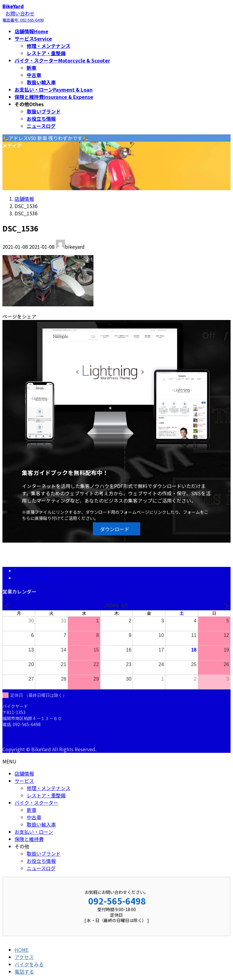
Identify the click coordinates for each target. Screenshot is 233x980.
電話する (24, 972)
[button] (116, 529)
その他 (22, 846)
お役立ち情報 (41, 119)
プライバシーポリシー (39, 578)
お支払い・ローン (34, 832)
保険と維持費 (29, 839)
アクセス (24, 957)
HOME (22, 950)
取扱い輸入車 (41, 82)
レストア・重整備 (46, 53)
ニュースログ (41, 126)
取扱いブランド (44, 111)
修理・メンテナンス (49, 46)
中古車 (34, 75)
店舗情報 (24, 773)
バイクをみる (29, 964)
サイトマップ (29, 571)
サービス (24, 781)
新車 (32, 68)
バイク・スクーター (36, 803)
